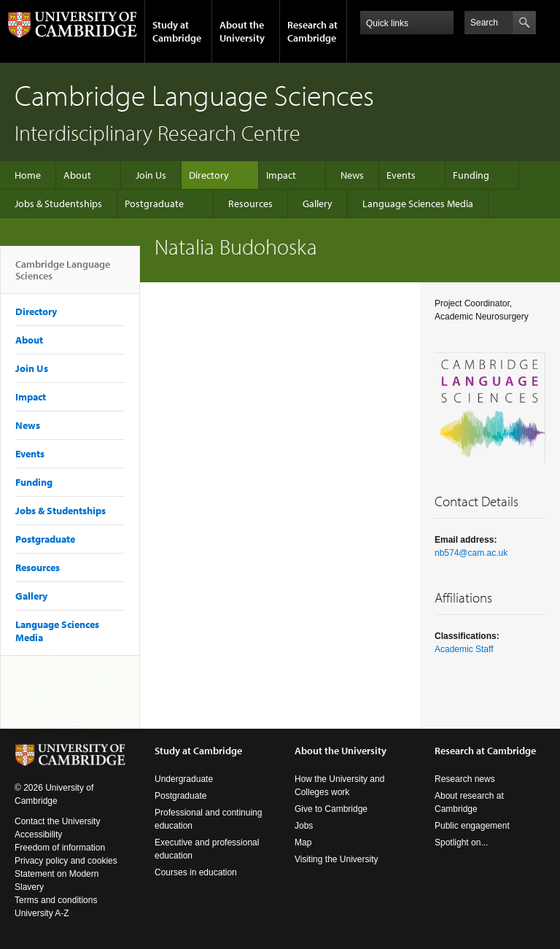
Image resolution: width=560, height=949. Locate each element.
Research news (465, 779)
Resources (250, 204)
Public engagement (472, 826)
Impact (281, 175)
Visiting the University (337, 859)
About (77, 175)
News (352, 175)
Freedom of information (60, 848)
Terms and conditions (56, 900)
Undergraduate (184, 779)
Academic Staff (464, 649)
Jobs (304, 826)
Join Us (151, 175)
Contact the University (57, 821)
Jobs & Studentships (58, 204)
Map (303, 843)
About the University (242, 31)
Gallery (318, 204)
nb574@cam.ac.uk (471, 553)
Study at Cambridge (177, 31)
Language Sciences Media (418, 204)
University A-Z (42, 913)
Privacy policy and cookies (66, 861)
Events (401, 175)
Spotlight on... (461, 843)
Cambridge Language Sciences (63, 276)
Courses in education (196, 872)
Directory (209, 175)
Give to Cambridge (331, 809)
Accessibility (38, 834)
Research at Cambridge (312, 31)
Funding (471, 175)
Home (28, 175)
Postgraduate (154, 204)
